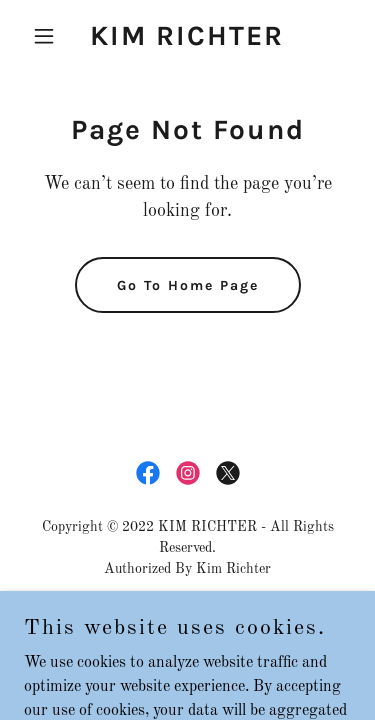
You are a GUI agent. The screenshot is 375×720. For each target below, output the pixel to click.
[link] (187, 41)
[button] (48, 36)
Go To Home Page (188, 285)
